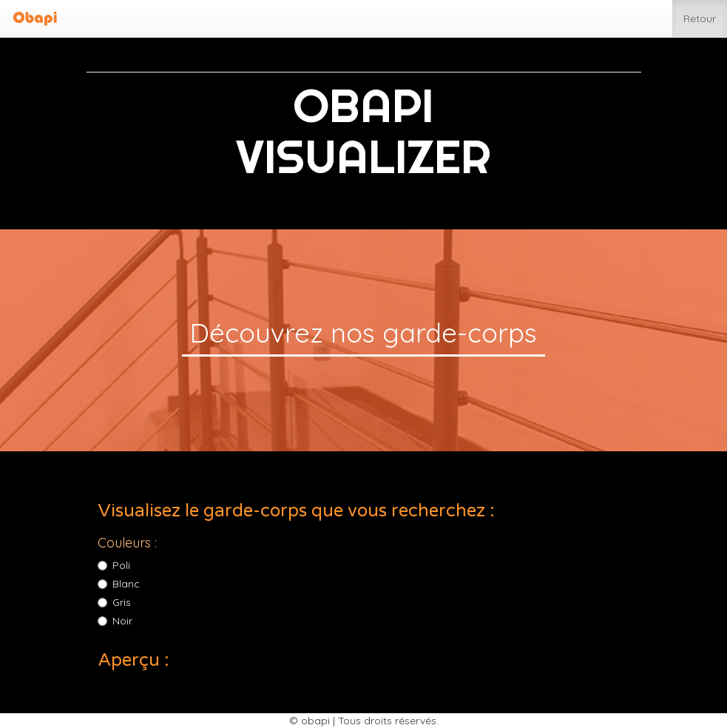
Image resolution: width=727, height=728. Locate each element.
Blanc (119, 584)
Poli (114, 565)
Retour (700, 18)
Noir (115, 621)
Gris (114, 602)
